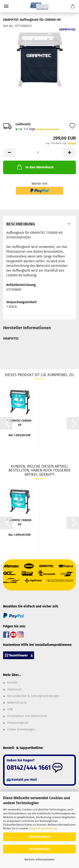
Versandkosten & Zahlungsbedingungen (33, 696)
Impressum (15, 689)
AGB (10, 709)
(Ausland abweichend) (48, 129)
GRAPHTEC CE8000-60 (20, 422)
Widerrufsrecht (17, 703)
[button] (9, 153)
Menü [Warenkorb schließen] (6, 6)
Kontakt (12, 683)
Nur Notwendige (40, 849)
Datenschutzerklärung (43, 828)
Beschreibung (21, 224)
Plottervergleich (18, 723)
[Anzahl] (39, 153)
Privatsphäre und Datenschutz (27, 716)
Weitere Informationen (39, 860)
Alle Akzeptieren (40, 837)
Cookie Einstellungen (21, 729)
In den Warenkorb (35, 167)
